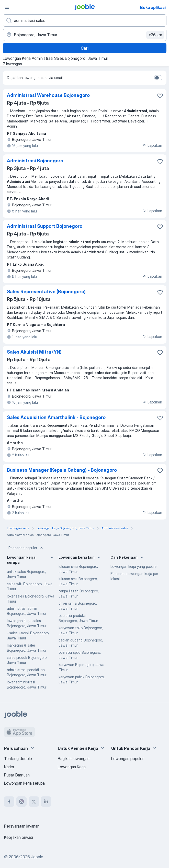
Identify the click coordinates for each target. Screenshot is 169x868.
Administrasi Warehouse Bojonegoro (48, 95)
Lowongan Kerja (72, 767)
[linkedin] (46, 802)
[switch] (158, 78)
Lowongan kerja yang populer (134, 566)
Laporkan (152, 145)
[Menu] (7, 7)
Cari (84, 48)
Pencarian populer (26, 548)
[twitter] (34, 802)
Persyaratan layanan (22, 826)
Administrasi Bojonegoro (35, 161)
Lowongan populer (127, 759)
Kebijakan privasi (19, 837)
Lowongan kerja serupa (24, 783)
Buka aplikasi (153, 7)
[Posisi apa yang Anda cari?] (85, 20)
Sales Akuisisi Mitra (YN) (34, 352)
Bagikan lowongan (74, 759)
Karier (9, 767)
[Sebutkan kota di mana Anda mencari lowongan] (85, 35)
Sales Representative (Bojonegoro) (46, 292)
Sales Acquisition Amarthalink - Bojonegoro (56, 417)
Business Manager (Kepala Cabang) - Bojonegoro (62, 470)
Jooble (37, 857)
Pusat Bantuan (17, 775)
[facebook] (9, 802)
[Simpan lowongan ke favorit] (160, 96)
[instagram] (21, 802)
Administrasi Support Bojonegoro (45, 226)
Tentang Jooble (18, 759)
